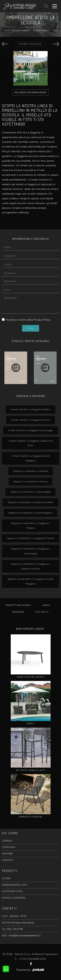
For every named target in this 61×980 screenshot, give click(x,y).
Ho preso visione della (28, 320)
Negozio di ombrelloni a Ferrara (31, 481)
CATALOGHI (9, 847)
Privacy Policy (42, 320)
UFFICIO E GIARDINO (14, 898)
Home (7, 31)
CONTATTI (8, 860)
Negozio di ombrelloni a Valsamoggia (30, 492)
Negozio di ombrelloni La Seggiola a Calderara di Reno (30, 566)
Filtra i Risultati (31, 44)
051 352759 (15, 929)
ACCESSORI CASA (12, 891)
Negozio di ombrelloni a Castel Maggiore (31, 513)
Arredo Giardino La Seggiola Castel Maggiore (30, 458)
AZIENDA (7, 841)
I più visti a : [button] (42, 612)
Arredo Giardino (41, 31)
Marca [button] (46, 605)
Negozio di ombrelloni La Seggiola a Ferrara (30, 538)
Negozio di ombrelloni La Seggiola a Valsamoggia (30, 551)
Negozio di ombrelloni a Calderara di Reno (30, 502)
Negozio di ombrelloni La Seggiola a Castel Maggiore (31, 581)
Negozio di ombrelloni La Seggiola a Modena (30, 526)
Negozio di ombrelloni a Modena (30, 471)
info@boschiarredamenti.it (24, 936)
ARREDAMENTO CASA (15, 885)
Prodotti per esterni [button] (18, 605)
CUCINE (6, 878)
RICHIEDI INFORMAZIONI (31, 93)
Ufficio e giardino (21, 31)
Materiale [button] (18, 612)
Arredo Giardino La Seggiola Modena (30, 409)
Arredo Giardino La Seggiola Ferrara (31, 420)
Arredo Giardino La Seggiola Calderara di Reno (30, 443)
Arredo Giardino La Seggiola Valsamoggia (30, 430)
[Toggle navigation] (55, 6)
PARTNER (7, 854)
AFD (54, 31)
